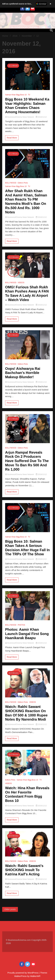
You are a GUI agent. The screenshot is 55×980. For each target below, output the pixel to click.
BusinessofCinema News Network (20, 117)
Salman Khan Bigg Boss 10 (16, 95)
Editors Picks (23, 183)
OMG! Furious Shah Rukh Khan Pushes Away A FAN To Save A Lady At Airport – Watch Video (27, 293)
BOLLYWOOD (11, 183)
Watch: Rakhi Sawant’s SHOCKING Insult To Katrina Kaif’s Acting (24, 870)
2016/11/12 (41, 117)
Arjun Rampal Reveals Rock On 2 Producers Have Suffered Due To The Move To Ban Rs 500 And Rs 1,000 (27, 461)
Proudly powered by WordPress (23, 973)
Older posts (10, 909)
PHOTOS (21, 625)
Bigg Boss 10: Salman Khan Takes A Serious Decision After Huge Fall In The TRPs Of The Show (27, 548)
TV (29, 95)
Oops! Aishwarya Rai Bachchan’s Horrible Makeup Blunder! (23, 373)
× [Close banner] (50, 4)
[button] (27, 4)
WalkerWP (35, 976)
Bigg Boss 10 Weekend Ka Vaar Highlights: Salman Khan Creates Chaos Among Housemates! (27, 106)
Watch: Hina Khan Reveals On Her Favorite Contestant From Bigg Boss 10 (27, 794)
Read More (12, 138)
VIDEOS (21, 283)
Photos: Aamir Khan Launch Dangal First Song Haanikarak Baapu (27, 634)
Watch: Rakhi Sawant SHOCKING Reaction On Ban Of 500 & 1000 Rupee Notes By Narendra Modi (26, 713)
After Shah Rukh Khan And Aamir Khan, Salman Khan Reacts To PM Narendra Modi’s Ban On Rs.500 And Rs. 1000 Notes (26, 202)
